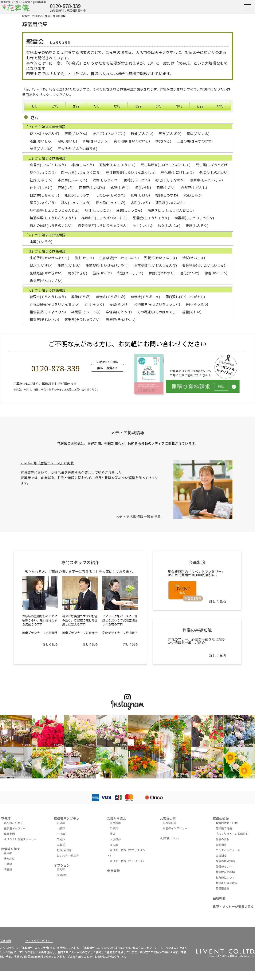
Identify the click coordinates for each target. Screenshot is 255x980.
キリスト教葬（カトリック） (128, 861)
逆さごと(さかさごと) (109, 133)
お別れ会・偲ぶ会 (68, 856)
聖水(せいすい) (41, 265)
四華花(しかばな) (92, 187)
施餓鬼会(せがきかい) (46, 273)
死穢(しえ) (66, 187)
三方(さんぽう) (170, 133)
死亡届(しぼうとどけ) (212, 165)
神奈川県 (9, 858)
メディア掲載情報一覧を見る (138, 517)
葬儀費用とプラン (67, 819)
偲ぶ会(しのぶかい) (214, 172)
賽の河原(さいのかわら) (132, 141)
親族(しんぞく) (197, 225)
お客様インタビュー (175, 828)
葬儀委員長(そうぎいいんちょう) (55, 304)
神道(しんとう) (83, 165)
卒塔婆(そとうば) (119, 312)
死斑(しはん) (140, 195)
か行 (55, 106)
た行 (97, 106)
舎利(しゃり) (140, 203)
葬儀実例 (9, 834)
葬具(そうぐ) (94, 304)
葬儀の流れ (222, 839)
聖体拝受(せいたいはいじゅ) (204, 265)
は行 (138, 106)
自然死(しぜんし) (194, 187)
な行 (117, 106)
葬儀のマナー (224, 866)
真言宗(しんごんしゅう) (48, 165)
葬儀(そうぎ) (81, 297)
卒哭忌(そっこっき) (86, 312)
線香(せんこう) (216, 273)
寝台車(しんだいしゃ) (207, 180)
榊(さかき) (163, 141)
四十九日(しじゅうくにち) (81, 172)
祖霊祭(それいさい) (44, 319)
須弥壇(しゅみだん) (170, 203)
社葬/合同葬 (64, 850)
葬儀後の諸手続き (227, 883)
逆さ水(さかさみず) (44, 133)
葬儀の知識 (221, 819)
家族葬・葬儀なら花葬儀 (36, 16)
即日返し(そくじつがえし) (185, 297)
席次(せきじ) (78, 273)
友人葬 (114, 845)
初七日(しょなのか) (170, 180)
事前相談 (221, 845)
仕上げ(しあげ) (41, 187)
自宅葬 (61, 839)
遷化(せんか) (190, 273)
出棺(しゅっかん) (137, 180)
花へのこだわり (13, 823)
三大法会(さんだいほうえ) (78, 149)
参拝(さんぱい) (41, 149)
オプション (62, 865)
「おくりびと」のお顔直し (232, 834)
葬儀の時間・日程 (227, 823)
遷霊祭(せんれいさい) (46, 280)
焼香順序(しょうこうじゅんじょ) (55, 210)
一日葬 (61, 834)
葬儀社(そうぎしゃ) (145, 297)
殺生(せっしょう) (130, 273)
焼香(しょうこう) (43, 172)
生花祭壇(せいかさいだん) (119, 258)
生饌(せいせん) (69, 265)
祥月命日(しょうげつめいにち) (105, 218)
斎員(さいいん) (198, 133)
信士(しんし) (143, 225)
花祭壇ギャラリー (15, 828)
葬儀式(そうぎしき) (111, 297)
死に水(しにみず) (78, 195)
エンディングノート (228, 850)
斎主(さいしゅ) (41, 141)
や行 (179, 106)
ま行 (158, 106)
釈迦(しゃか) (193, 195)
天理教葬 (115, 839)
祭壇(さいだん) (76, 133)
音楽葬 (61, 869)
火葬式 (61, 845)
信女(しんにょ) (169, 225)
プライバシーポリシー (39, 941)
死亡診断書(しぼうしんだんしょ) (166, 165)
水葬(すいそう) (41, 242)
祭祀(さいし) (67, 141)
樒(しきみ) (143, 187)
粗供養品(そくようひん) (48, 312)
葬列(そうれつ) (197, 304)
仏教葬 (114, 828)
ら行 (200, 106)
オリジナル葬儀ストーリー (20, 839)
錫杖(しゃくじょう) (76, 203)
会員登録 (113, 871)
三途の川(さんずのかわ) (195, 141)
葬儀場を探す (11, 849)
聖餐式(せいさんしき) (161, 258)
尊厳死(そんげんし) (121, 319)
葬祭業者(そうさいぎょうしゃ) (157, 304)
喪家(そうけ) (119, 304)
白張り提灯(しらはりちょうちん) (103, 225)
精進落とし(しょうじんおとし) (171, 210)
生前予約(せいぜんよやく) (50, 258)
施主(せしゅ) (84, 258)
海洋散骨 (62, 875)
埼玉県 (8, 869)
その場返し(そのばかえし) (157, 312)
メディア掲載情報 (128, 432)
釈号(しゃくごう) (43, 203)
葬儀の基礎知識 (225, 861)
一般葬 (61, 828)
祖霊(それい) (192, 312)
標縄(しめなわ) (167, 195)
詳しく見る (50, 644)
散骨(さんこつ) (142, 133)
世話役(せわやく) (162, 273)
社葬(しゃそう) (41, 180)
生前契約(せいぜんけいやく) (107, 265)
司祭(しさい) (166, 187)
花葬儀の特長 (224, 828)
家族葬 (61, 823)
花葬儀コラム (169, 838)
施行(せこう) (102, 273)
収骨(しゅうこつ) (106, 180)
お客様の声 (168, 819)
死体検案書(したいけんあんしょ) (131, 172)
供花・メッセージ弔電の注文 (233, 906)
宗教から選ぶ (117, 819)
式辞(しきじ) (120, 187)
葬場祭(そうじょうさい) (83, 319)
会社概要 (219, 898)
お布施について (225, 877)
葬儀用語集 (59, 16)
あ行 (35, 106)
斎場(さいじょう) (95, 141)
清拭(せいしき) (194, 258)
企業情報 (5, 941)
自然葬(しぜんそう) (44, 195)
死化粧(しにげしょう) (177, 172)
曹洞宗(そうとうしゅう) (48, 297)
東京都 (8, 853)
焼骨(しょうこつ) (98, 210)
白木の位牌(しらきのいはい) (51, 225)
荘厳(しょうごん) (129, 210)
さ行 (76, 106)
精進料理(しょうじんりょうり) (53, 218)
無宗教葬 (115, 823)
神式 (113, 834)
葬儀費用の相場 (225, 872)
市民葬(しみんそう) (72, 180)
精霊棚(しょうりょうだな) (194, 218)
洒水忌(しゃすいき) (111, 203)
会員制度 (221, 856)
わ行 (220, 106)
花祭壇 (6, 819)
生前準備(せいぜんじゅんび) (156, 265)
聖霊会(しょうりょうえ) (151, 218)
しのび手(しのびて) (111, 195)
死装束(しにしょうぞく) (117, 165)
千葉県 (8, 864)
